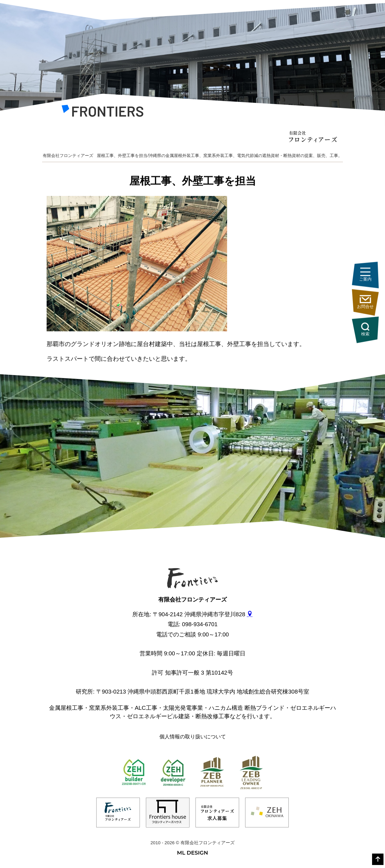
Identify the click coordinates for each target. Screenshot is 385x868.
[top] (378, 859)
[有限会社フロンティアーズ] (102, 112)
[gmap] (250, 614)
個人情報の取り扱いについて (193, 737)
